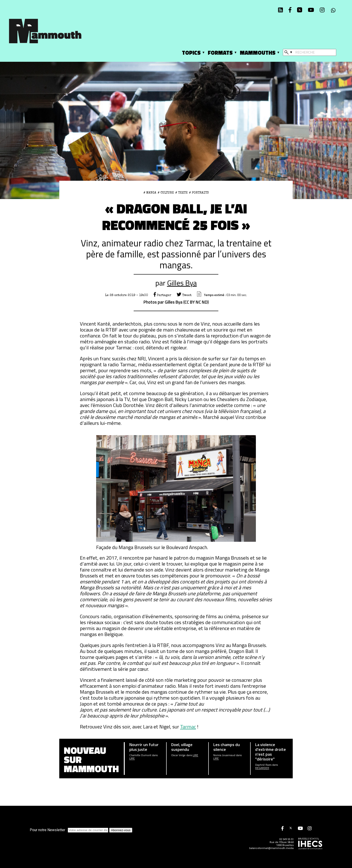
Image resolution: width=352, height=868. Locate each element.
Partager (162, 295)
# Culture (166, 193)
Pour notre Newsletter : (69, 830)
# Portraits (199, 193)
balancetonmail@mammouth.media (271, 848)
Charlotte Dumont (140, 755)
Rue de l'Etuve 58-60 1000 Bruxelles (282, 844)
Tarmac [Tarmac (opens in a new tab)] (188, 727)
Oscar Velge (178, 755)
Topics (191, 53)
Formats (220, 53)
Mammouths (258, 53)
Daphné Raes (263, 765)
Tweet (184, 295)
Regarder (262, 768)
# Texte (181, 193)
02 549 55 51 (286, 839)
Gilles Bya (182, 283)
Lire (132, 758)
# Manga (150, 193)
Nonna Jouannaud (224, 755)
